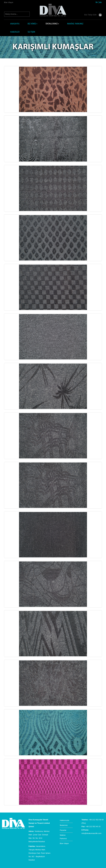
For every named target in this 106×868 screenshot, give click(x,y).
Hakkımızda (64, 820)
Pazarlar (63, 830)
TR (97, 2)
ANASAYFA (15, 24)
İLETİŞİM (31, 32)
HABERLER (15, 32)
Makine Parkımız (63, 837)
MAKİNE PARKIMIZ (75, 24)
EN (100, 2)
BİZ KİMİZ (32, 24)
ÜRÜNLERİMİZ (52, 24)
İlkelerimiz (64, 825)
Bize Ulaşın (9, 2)
